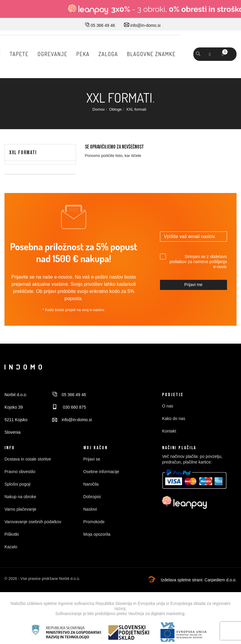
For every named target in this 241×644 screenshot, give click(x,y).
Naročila (91, 484)
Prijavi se (92, 459)
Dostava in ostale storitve (28, 459)
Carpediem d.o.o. (221, 580)
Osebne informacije (101, 472)
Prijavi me (193, 285)
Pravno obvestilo (20, 472)
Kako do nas (174, 418)
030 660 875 (69, 407)
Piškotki (12, 534)
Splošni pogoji (17, 484)
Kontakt (169, 431)
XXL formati (23, 153)
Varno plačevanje (20, 509)
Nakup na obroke (20, 497)
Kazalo (11, 547)
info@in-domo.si (142, 25)
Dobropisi (92, 497)
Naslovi (90, 509)
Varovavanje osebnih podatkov (33, 522)
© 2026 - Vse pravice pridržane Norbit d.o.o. (42, 579)
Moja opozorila (97, 534)
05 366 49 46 (100, 25)
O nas (168, 406)
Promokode (94, 522)
